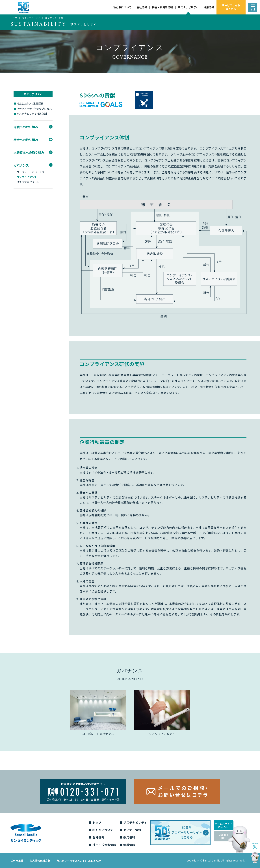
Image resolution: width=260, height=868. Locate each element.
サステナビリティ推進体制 (30, 114)
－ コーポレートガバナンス (29, 172)
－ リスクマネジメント (26, 182)
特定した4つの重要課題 (28, 103)
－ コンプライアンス (25, 177)
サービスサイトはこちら (224, 825)
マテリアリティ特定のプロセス (33, 109)
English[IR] (223, 836)
